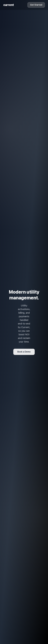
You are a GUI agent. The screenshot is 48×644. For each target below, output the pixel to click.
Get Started (36, 5)
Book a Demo (24, 352)
